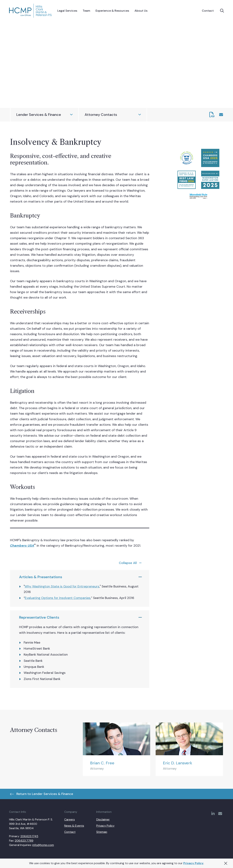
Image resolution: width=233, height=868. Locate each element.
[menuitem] (67, 11)
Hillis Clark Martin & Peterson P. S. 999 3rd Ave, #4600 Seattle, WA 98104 (31, 824)
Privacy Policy (193, 863)
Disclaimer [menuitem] (103, 819)
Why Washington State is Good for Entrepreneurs (62, 586)
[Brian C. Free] (116, 749)
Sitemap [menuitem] (102, 832)
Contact (208, 11)
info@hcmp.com (43, 845)
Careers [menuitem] (70, 819)
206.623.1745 (29, 836)
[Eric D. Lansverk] (189, 749)
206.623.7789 (24, 841)
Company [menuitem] (71, 812)
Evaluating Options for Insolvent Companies (58, 598)
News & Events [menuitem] (74, 826)
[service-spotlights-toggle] (131, 563)
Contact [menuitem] (70, 832)
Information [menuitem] (104, 812)
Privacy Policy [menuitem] (105, 826)
